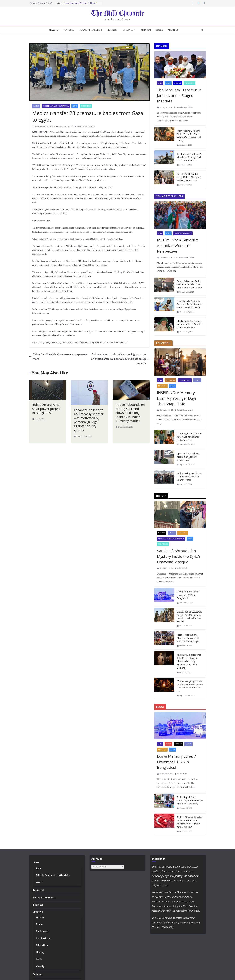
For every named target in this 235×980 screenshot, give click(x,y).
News (49, 30)
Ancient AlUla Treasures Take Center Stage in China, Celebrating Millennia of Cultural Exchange (188, 661)
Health (40, 917)
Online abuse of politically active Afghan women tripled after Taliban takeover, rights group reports (121, 356)
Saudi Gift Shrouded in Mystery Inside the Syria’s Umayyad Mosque (178, 556)
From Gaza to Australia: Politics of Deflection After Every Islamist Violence (189, 304)
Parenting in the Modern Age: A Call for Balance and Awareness (190, 437)
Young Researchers (90, 30)
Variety (40, 966)
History (162, 533)
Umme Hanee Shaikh (186, 257)
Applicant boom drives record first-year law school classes (190, 457)
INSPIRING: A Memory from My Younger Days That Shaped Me (176, 398)
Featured (67, 30)
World (39, 882)
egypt (79, 126)
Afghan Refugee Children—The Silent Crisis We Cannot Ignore (189, 477)
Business (113, 30)
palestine (92, 126)
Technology (42, 931)
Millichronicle (182, 568)
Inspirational (185, 380)
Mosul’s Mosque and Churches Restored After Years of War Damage (189, 638)
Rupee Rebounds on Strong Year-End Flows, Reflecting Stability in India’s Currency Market (130, 408)
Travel (39, 924)
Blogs (162, 30)
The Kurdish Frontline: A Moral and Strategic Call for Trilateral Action (190, 157)
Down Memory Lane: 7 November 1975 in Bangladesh (188, 595)
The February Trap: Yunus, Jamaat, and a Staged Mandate (179, 95)
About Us (176, 30)
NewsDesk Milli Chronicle (45, 126)
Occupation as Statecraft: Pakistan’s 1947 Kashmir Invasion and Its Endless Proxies (189, 616)
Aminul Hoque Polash (184, 107)
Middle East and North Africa (56, 106)
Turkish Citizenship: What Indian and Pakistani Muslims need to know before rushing (189, 822)
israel (85, 126)
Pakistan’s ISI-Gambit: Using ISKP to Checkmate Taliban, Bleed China (189, 177)
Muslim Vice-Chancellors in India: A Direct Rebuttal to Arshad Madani (190, 324)
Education (170, 380)
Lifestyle (129, 30)
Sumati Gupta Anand (185, 410)
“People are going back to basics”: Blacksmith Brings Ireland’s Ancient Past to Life (190, 686)
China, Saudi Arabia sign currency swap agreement (58, 354)
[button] (54, 30)
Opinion (148, 30)
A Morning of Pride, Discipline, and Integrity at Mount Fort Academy (189, 800)
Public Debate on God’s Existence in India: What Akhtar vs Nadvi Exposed (189, 284)
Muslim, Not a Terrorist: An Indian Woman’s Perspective (179, 246)
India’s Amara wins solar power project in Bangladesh (47, 404)
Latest (36, 106)
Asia (160, 83)
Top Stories (86, 106)
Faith (39, 959)
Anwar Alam (182, 774)
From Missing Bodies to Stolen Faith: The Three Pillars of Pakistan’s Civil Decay (189, 136)
